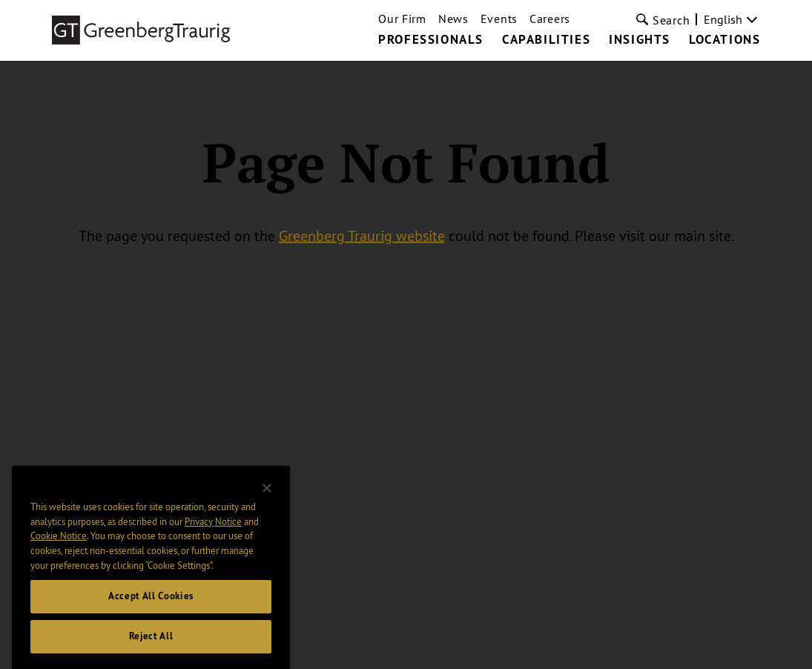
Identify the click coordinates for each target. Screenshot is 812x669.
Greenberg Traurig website (362, 235)
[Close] (267, 498)
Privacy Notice (213, 531)
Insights (640, 40)
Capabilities (546, 40)
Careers (550, 19)
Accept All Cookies (151, 606)
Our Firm (402, 19)
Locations (724, 40)
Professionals (431, 40)
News (453, 19)
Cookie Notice (59, 546)
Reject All (151, 646)
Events (499, 19)
